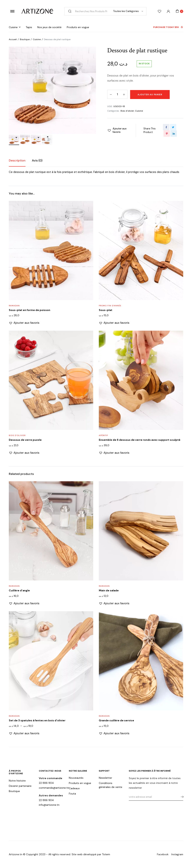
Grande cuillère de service (116, 720)
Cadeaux (74, 788)
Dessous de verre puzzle (25, 440)
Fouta (72, 794)
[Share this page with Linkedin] (174, 134)
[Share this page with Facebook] (166, 127)
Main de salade (109, 590)
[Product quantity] (117, 94)
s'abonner (181, 797)
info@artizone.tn (49, 805)
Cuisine (13, 27)
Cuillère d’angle (19, 590)
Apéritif (103, 435)
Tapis (29, 27)
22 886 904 (46, 783)
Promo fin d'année (110, 306)
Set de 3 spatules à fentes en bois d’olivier (37, 720)
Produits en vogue (78, 27)
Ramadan (14, 306)
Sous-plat (106, 310)
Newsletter (105, 778)
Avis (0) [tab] (37, 160)
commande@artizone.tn (54, 788)
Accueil (13, 39)
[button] (118, 130)
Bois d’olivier (127, 111)
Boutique (25, 39)
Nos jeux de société (49, 27)
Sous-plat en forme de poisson (30, 310)
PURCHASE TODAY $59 (168, 27)
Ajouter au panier (150, 95)
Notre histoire (17, 781)
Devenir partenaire (20, 786)
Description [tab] (17, 160)
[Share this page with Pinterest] (167, 134)
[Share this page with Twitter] (173, 127)
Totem (106, 854)
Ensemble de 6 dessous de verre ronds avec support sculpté (140, 440)
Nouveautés (76, 778)
